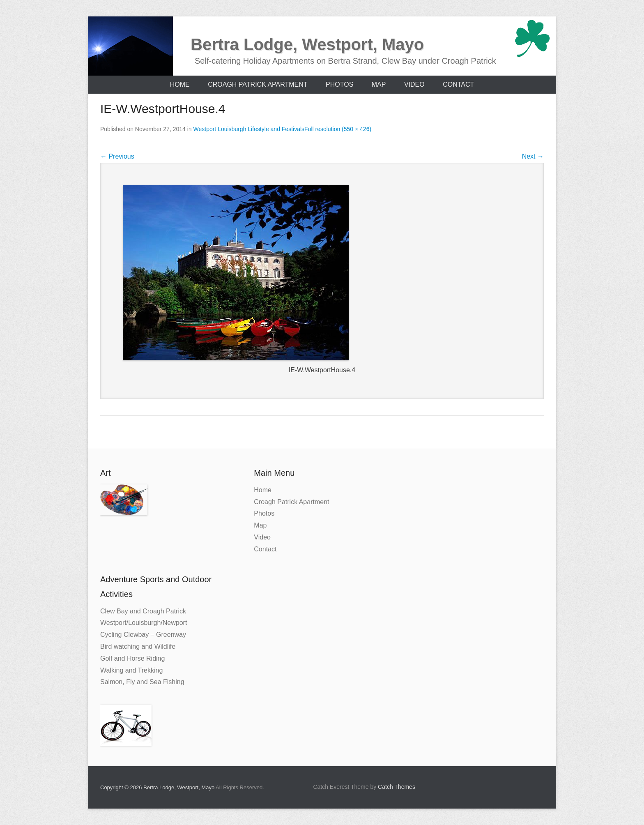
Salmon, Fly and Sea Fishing (142, 682)
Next (533, 156)
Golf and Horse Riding (132, 658)
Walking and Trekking (131, 670)
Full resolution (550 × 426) (338, 129)
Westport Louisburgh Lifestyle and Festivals (249, 129)
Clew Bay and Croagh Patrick (143, 611)
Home (180, 84)
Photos (339, 84)
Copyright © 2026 (122, 787)
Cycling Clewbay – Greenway (143, 635)
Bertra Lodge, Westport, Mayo (307, 44)
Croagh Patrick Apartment (258, 84)
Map (379, 84)
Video (414, 84)
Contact (458, 84)
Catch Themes (397, 787)
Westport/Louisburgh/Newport (144, 623)
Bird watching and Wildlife (138, 646)
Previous (117, 156)
